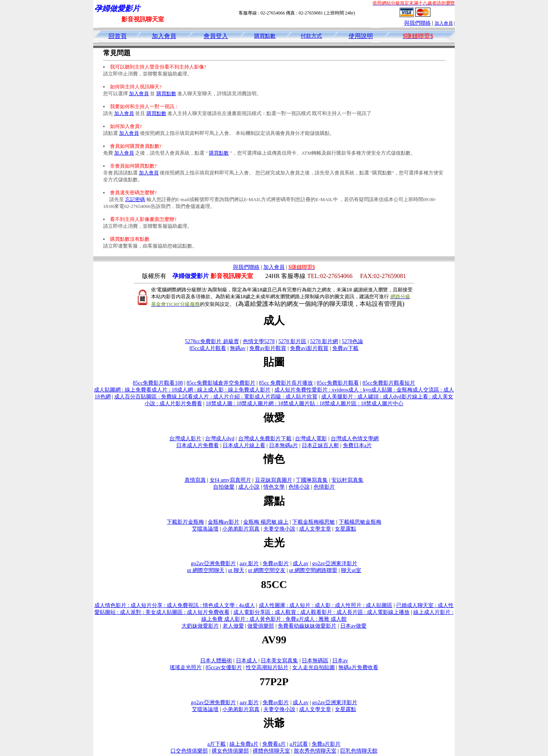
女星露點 (346, 529)
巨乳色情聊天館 (359, 751)
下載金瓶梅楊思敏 (314, 522)
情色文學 (274, 487)
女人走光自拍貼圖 (314, 667)
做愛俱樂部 (261, 626)
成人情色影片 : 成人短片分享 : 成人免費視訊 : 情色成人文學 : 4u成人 (175, 605)
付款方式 (311, 36)
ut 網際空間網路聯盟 (313, 570)
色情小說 (299, 487)
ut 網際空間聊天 (205, 570)
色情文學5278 (259, 341)
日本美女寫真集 (279, 661)
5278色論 (352, 341)
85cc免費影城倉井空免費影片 (221, 383)
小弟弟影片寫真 (241, 529)
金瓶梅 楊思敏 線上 (266, 522)
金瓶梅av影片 (224, 522)
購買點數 (265, 36)
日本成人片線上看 (244, 445)
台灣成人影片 (185, 439)
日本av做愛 (353, 626)
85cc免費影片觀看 (338, 383)
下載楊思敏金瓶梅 (360, 522)
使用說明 (361, 36)
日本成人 (247, 661)
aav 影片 (249, 563)
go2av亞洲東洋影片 (335, 563)
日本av (340, 661)
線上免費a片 (244, 744)
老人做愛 (233, 626)
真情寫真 (195, 480)
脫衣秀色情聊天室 (315, 751)
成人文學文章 (315, 529)
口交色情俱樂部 (189, 751)
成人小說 (249, 487)
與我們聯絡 (417, 23)
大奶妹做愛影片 (200, 626)
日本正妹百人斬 (320, 445)
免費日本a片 (357, 445)
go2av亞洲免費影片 (213, 563)
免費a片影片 (326, 744)
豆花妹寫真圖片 (274, 480)
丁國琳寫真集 (312, 480)
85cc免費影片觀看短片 (389, 383)
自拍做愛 (224, 487)
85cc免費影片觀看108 (158, 383)
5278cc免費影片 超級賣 (212, 341)
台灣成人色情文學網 (355, 439)
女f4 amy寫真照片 (230, 480)
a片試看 (299, 744)
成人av (300, 563)
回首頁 (118, 36)
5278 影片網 (324, 341)
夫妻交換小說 (279, 529)
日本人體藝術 (216, 661)
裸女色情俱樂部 (230, 751)
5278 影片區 (292, 341)
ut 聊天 (236, 570)
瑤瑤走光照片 (186, 667)
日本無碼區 (315, 661)
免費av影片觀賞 (268, 348)
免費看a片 (274, 744)
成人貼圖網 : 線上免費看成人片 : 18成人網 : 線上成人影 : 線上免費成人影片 (182, 390)
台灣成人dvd (220, 439)
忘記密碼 (135, 199)
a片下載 (217, 744)
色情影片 (324, 487)
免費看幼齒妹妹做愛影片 (307, 626)
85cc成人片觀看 (208, 348)
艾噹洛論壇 (205, 529)
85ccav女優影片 (224, 667)
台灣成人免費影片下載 (265, 439)
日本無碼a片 (284, 445)
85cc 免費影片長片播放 (286, 383)
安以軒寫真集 (347, 480)
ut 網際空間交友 (267, 570)
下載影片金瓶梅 (185, 522)
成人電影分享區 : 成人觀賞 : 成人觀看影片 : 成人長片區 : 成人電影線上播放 (322, 612)
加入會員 (444, 23)
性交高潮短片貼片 (267, 667)
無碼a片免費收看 (358, 667)
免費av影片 (276, 563)
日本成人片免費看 (198, 445)
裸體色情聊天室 (271, 751)
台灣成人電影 (311, 439)
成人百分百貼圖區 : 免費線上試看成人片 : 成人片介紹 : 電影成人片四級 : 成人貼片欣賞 (216, 397)
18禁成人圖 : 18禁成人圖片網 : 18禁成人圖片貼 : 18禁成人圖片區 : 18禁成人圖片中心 (305, 404)
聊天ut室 (351, 570)
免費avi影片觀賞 (309, 348)
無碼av (238, 348)
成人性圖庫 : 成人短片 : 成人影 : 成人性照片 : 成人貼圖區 (326, 605)
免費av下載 (345, 348)
